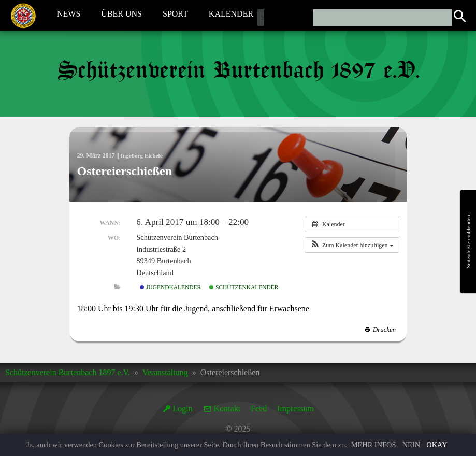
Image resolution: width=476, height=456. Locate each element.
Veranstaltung (165, 372)
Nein (411, 445)
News (69, 15)
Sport (175, 15)
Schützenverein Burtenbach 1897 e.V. (68, 372)
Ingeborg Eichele (143, 155)
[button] (352, 245)
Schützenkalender (244, 287)
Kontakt (227, 409)
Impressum (295, 409)
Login (183, 409)
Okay (437, 445)
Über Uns (121, 15)
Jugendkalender (170, 287)
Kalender (231, 15)
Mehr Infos (374, 445)
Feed (259, 409)
